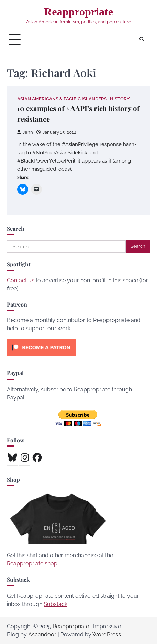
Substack (55, 604)
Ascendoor (42, 635)
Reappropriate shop (32, 564)
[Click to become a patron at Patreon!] (41, 357)
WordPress (107, 635)
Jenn (25, 132)
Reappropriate (78, 12)
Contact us (21, 280)
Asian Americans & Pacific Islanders (62, 99)
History (120, 99)
